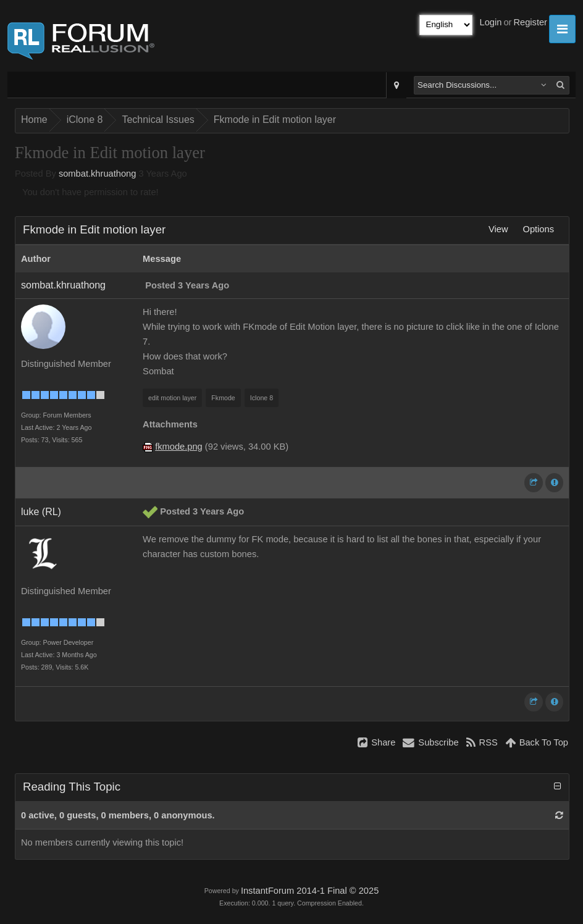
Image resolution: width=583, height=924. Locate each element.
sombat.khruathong (97, 174)
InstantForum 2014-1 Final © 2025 (310, 891)
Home (34, 120)
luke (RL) (41, 512)
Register (530, 22)
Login (491, 22)
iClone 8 (85, 120)
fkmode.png (179, 447)
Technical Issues (158, 120)
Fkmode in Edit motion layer (275, 120)
